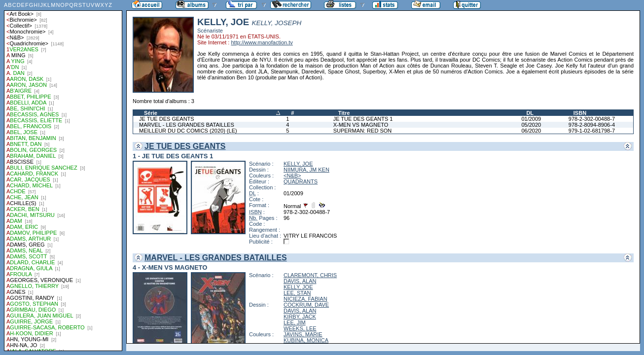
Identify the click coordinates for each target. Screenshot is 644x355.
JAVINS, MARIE (303, 334)
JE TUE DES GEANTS (167, 119)
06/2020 (531, 131)
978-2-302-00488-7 (592, 119)
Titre (344, 113)
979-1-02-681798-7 (592, 131)
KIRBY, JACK (300, 317)
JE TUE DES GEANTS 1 (363, 119)
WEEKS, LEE (300, 328)
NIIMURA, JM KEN (306, 170)
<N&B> (292, 176)
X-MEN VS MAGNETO (361, 125)
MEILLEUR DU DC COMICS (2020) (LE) (188, 131)
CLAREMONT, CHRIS (310, 275)
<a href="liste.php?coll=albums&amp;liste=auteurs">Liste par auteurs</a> (63, 176)
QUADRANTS (301, 181)
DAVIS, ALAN (300, 281)
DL (530, 113)
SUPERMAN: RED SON (363, 131)
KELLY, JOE (298, 164)
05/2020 (531, 125)
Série (151, 113)
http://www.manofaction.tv (262, 42)
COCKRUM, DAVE (306, 305)
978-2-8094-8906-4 (592, 125)
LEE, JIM (295, 322)
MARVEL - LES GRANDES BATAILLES (187, 125)
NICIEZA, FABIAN (305, 299)
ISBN (580, 113)
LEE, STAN (297, 293)
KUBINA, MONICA (306, 340)
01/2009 (531, 119)
